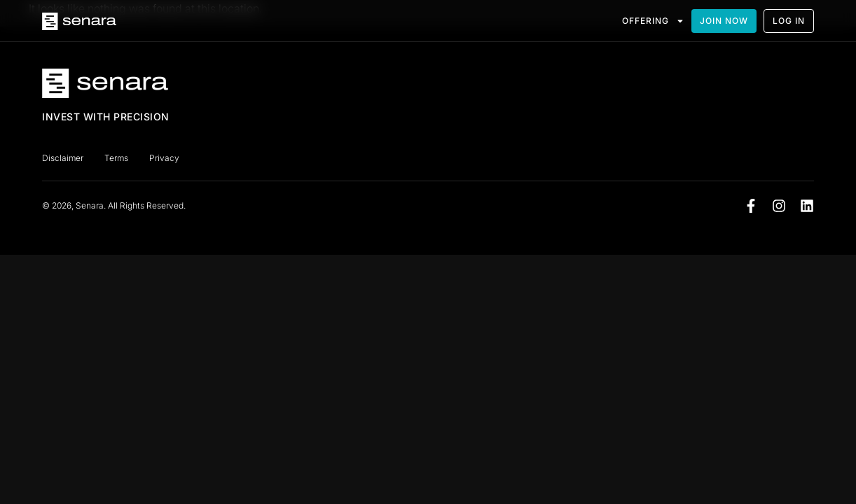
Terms (116, 158)
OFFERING (653, 21)
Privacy (164, 158)
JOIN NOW (724, 21)
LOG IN (789, 21)
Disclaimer (63, 158)
